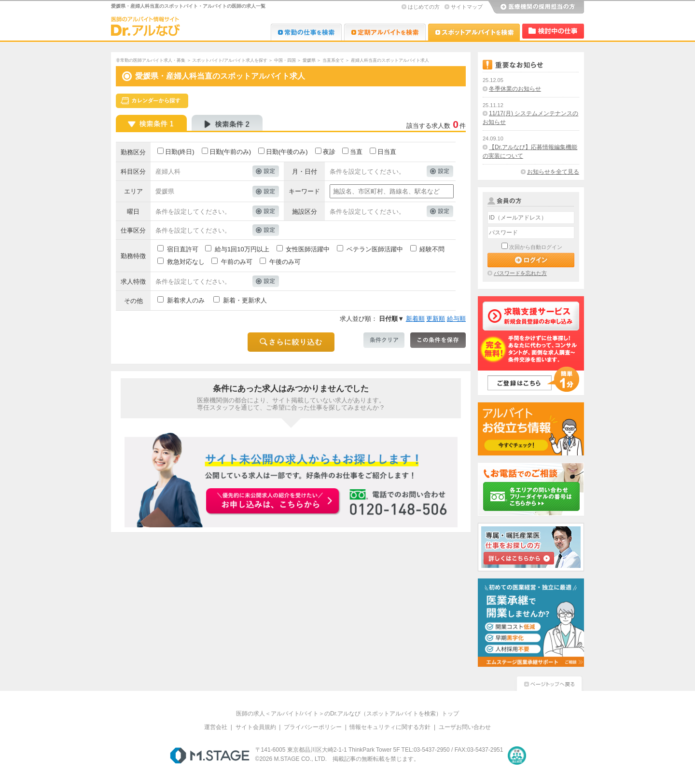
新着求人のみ (186, 300)
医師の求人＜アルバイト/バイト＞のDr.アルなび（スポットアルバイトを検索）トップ (348, 714)
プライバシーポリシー (313, 727)
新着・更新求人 (245, 300)
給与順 (456, 319)
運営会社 (216, 727)
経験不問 (432, 249)
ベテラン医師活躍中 (375, 249)
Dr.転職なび (306, 32)
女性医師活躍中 (308, 249)
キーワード (304, 191)
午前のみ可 (237, 262)
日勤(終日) (180, 152)
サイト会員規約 (256, 727)
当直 (356, 152)
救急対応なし (186, 262)
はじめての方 (424, 7)
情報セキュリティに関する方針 (390, 727)
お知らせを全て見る (553, 172)
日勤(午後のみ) (287, 152)
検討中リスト (553, 31)
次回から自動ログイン (536, 247)
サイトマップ (467, 7)
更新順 (436, 319)
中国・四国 (285, 60)
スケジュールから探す (152, 101)
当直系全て (333, 60)
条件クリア (384, 340)
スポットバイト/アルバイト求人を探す (230, 60)
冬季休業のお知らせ (515, 89)
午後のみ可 (285, 262)
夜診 (329, 152)
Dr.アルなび (385, 32)
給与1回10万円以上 (242, 249)
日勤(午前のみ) (230, 152)
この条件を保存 (438, 340)
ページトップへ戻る (549, 682)
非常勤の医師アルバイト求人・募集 (151, 60)
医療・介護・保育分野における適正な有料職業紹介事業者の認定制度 (517, 756)
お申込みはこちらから (273, 502)
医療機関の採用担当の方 (536, 7)
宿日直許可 (183, 249)
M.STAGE (210, 756)
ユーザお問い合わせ (465, 727)
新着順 (415, 319)
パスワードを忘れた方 (520, 273)
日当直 (387, 152)
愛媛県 (309, 60)
